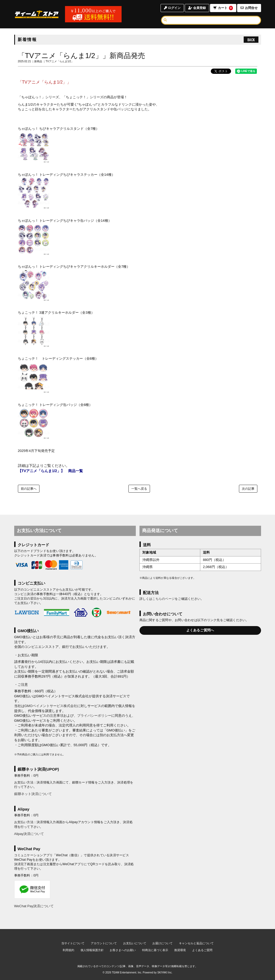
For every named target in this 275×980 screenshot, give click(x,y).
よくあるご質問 (202, 950)
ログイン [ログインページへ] (172, 8)
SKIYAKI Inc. (165, 973)
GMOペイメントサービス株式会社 (51, 706)
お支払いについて (135, 943)
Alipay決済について (29, 834)
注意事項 (57, 716)
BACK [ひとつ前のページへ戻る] (251, 40)
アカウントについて (104, 943)
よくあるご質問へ (200, 630)
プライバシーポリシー (94, 716)
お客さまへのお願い (123, 950)
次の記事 (248, 489)
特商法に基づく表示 (155, 950)
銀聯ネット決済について (33, 794)
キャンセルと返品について (196, 943)
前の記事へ (29, 489)
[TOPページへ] (37, 14)
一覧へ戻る (139, 489)
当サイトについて (73, 943)
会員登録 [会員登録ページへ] (197, 8)
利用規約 (68, 950)
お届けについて (162, 943)
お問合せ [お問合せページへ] (249, 8)
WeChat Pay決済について (34, 906)
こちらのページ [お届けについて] (163, 599)
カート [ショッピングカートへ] (223, 8)
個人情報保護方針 (92, 950)
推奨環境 (180, 950)
